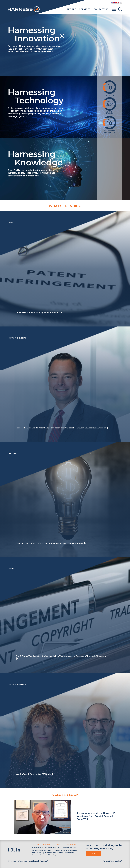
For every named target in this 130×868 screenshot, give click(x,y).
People (71, 9)
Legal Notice (70, 845)
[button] (43, 817)
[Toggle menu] (114, 9)
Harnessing (50, 34)
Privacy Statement (52, 845)
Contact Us (101, 9)
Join (93, 853)
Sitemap (36, 845)
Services (85, 9)
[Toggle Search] (120, 9)
